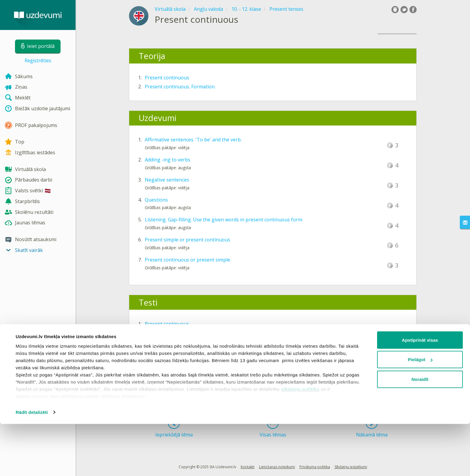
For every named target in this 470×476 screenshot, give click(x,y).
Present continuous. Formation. (180, 87)
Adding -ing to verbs (168, 160)
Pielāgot (420, 412)
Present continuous (167, 78)
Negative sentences (167, 180)
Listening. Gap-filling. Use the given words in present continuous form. (224, 220)
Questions (156, 200)
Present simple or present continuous (187, 240)
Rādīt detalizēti (32, 464)
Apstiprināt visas (420, 392)
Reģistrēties (38, 61)
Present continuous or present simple (187, 260)
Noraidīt (420, 431)
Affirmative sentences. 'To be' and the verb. (193, 140)
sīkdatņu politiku (300, 441)
